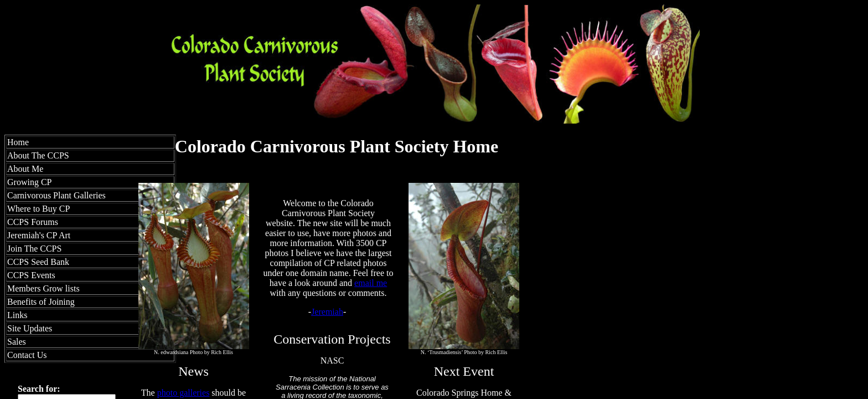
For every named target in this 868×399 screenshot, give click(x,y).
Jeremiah (327, 312)
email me (371, 283)
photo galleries (184, 393)
